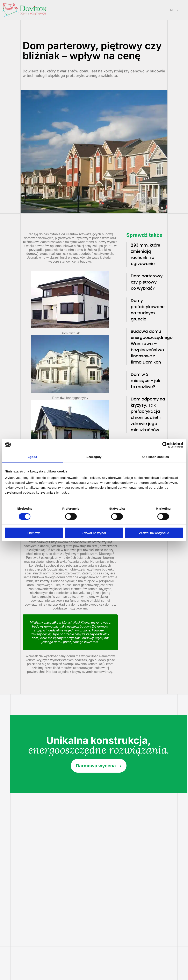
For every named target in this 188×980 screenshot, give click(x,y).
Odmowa (34, 533)
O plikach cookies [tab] (156, 457)
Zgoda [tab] (32, 457)
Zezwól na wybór (94, 533)
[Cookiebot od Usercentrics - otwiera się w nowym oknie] (165, 445)
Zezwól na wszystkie (154, 533)
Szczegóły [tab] (94, 457)
